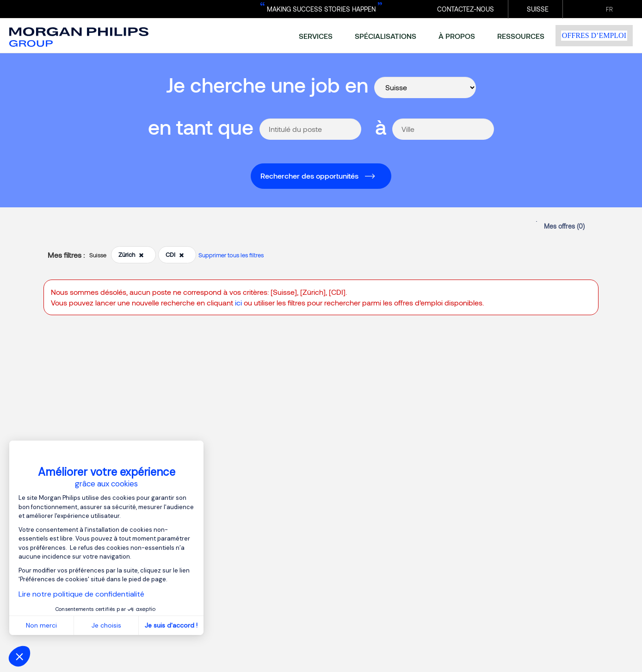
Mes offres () (564, 226)
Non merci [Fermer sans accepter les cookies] (41, 625)
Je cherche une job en (267, 84)
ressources (521, 36)
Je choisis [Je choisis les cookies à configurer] (106, 625)
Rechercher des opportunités (309, 176)
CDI (175, 255)
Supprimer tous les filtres (231, 255)
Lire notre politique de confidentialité (81, 594)
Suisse (538, 9)
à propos (457, 36)
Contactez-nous (466, 9)
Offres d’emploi (594, 35)
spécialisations (386, 36)
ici (238, 302)
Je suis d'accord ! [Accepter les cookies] (171, 625)
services (316, 36)
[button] (19, 656)
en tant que (201, 127)
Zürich (131, 255)
